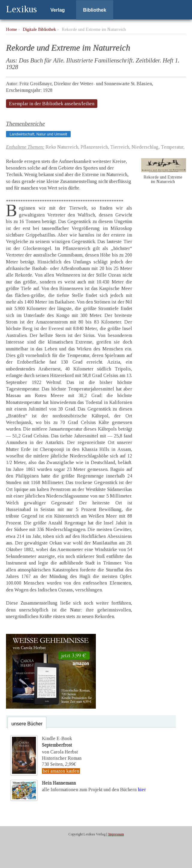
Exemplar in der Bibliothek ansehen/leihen (52, 104)
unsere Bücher (27, 724)
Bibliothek (95, 10)
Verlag (58, 10)
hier (142, 790)
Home (12, 29)
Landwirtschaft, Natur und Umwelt (38, 134)
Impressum (116, 834)
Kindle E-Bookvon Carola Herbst (60, 745)
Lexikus (21, 9)
